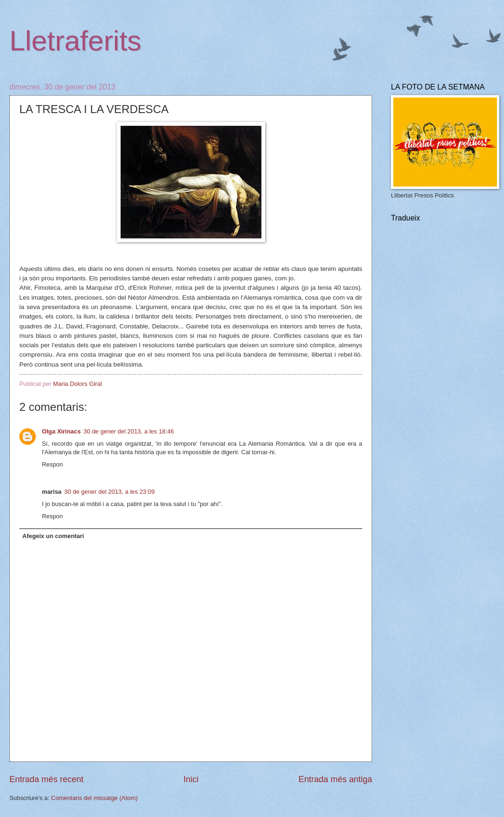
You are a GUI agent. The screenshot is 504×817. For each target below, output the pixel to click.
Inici (191, 779)
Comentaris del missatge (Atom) (94, 798)
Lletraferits (75, 41)
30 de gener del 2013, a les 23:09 (110, 492)
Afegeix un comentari (53, 536)
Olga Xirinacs (61, 431)
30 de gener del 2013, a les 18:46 (129, 431)
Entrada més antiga (335, 779)
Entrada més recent (46, 779)
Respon (52, 464)
